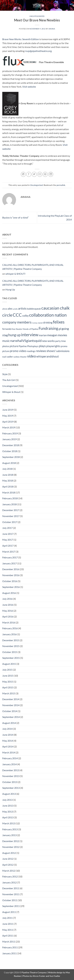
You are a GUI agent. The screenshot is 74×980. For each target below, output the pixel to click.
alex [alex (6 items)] (10, 309)
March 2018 (9, 492)
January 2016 (9, 634)
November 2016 (11, 575)
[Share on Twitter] (34, 174)
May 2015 (8, 682)
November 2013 (11, 776)
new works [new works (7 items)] (48, 341)
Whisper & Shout (11, 392)
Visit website (29, 87)
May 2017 (8, 540)
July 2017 (7, 528)
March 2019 (9, 427)
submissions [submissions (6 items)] (63, 351)
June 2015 (8, 676)
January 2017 (9, 563)
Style (5, 374)
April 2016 (8, 616)
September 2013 (11, 788)
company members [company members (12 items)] (17, 322)
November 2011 (11, 894)
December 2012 (11, 841)
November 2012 (11, 847)
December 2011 (11, 888)
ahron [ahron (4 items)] (5, 309)
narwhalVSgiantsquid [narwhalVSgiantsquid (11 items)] (26, 341)
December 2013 (11, 770)
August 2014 (9, 723)
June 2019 (8, 410)
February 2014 (10, 758)
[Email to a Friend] (40, 174)
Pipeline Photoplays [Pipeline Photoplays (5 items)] (29, 346)
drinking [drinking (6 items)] (48, 323)
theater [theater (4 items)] (23, 357)
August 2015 (9, 664)
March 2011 (9, 941)
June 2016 (8, 605)
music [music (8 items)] (6, 341)
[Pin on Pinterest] (45, 174)
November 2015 (11, 646)
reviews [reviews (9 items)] (41, 351)
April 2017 (8, 546)
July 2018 (7, 469)
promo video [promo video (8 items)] (18, 351)
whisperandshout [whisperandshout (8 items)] (48, 356)
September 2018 (11, 457)
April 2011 (8, 936)
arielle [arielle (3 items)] (15, 309)
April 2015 (8, 687)
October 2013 (10, 782)
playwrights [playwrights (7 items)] (53, 346)
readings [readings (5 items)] (31, 351)
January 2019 (9, 439)
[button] (4, 5)
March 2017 (9, 552)
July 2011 (7, 918)
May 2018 (8, 481)
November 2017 (11, 516)
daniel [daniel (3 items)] (40, 323)
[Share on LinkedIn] (51, 174)
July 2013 (7, 800)
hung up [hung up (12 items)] (14, 335)
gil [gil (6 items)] (60, 329)
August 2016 (9, 593)
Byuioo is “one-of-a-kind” (15, 217)
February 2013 (10, 829)
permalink (61, 185)
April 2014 (8, 746)
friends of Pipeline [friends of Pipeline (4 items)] (30, 329)
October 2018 (10, 451)
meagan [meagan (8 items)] (52, 335)
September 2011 (11, 906)
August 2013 (9, 794)
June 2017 (8, 534)
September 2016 (11, 587)
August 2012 (9, 853)
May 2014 (8, 741)
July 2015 (7, 670)
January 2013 (9, 835)
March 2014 (9, 752)
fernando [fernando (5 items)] (7, 329)
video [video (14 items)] (32, 356)
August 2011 (9, 912)
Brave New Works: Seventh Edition (21, 39)
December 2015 (11, 640)
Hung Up (10, 289)
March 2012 (9, 871)
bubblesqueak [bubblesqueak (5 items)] (34, 309)
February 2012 (10, 876)
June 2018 (8, 475)
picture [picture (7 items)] (14, 346)
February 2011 (10, 947)
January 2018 (9, 504)
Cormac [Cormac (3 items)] (35, 323)
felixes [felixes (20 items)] (59, 322)
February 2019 (10, 433)
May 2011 (8, 930)
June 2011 (8, 924)
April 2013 (8, 817)
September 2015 (11, 658)
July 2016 (7, 599)
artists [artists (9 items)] (22, 308)
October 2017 (10, 522)
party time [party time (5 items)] (60, 341)
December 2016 (11, 569)
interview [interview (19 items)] (30, 335)
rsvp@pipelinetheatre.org (38, 51)
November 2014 (11, 705)
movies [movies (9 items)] (62, 335)
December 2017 (11, 510)
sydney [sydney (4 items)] (17, 357)
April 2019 (8, 422)
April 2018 (8, 486)
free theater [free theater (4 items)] (17, 329)
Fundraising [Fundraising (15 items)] (48, 328)
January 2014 (9, 764)
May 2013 (8, 812)
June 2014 (8, 735)
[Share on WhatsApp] (23, 174)
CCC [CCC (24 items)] (17, 315)
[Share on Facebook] (29, 174)
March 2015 (9, 693)
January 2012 (9, 882)
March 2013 (9, 823)
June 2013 (8, 806)
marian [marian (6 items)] (43, 335)
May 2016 (8, 611)
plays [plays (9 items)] (42, 346)
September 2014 (11, 717)
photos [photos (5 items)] (6, 346)
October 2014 (10, 711)
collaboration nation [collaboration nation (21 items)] (48, 315)
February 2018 (10, 498)
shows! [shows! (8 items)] (51, 351)
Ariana (52, 29)
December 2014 (11, 699)
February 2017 (10, 557)
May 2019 (8, 416)
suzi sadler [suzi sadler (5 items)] (8, 357)
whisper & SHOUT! (15, 274)
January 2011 (9, 953)
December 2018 (11, 445)
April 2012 (8, 865)
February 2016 (10, 628)
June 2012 (8, 859)
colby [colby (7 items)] (25, 316)
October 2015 (10, 652)
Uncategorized (37, 16)
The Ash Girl (9, 380)
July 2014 (7, 729)
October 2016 (10, 581)
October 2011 (10, 900)
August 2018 (9, 463)
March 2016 (9, 622)
